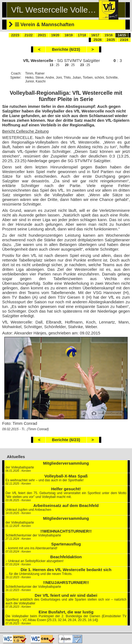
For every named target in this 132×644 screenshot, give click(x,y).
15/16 (109, 35)
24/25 (111, 40)
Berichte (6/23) (66, 49)
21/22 (29, 35)
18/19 (69, 35)
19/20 (55, 35)
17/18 (82, 35)
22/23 (15, 35)
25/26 (97, 40)
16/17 (95, 35)
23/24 (124, 40)
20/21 (42, 35)
